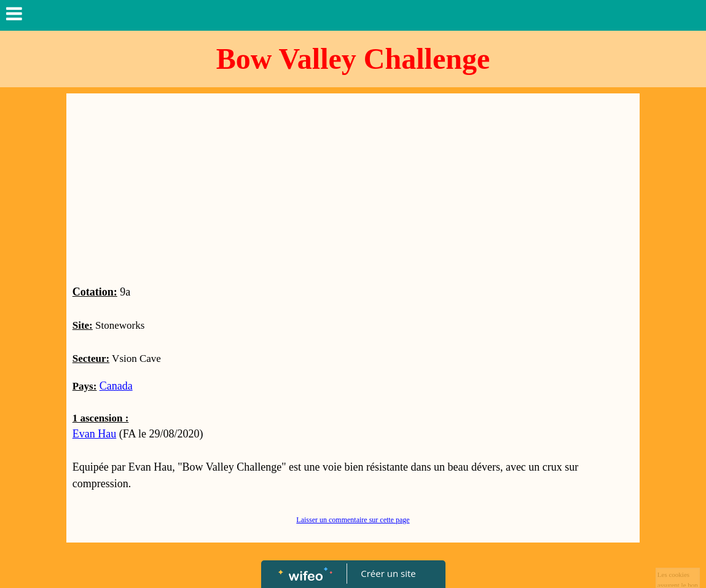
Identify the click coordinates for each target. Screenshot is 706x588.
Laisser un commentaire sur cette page (353, 520)
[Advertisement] (353, 192)
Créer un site (388, 573)
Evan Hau (94, 434)
